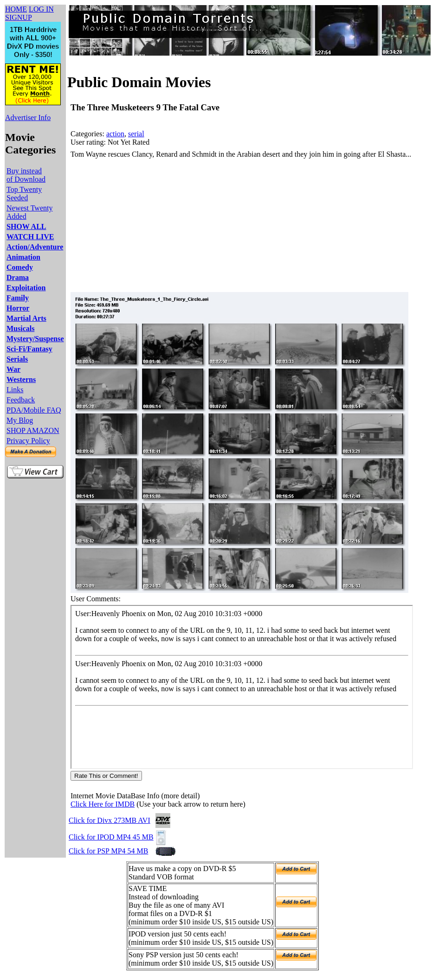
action (115, 134)
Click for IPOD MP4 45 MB (111, 837)
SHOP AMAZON (33, 430)
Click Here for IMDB (103, 804)
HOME (16, 9)
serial (136, 134)
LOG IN (41, 9)
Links (15, 390)
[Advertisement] (192, 225)
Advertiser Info (28, 118)
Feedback (21, 400)
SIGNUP (19, 17)
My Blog (20, 420)
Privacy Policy (28, 441)
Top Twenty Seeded (24, 194)
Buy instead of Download (26, 175)
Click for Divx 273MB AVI (110, 820)
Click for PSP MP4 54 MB (108, 851)
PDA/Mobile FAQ (34, 410)
